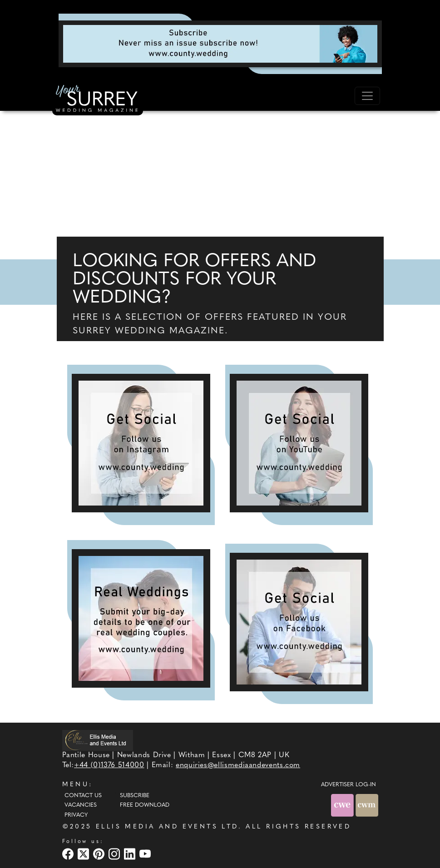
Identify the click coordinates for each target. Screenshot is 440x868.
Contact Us (83, 796)
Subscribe (135, 796)
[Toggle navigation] (367, 96)
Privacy (76, 815)
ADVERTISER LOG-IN (349, 785)
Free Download (145, 805)
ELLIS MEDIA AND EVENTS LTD (167, 827)
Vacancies (81, 805)
